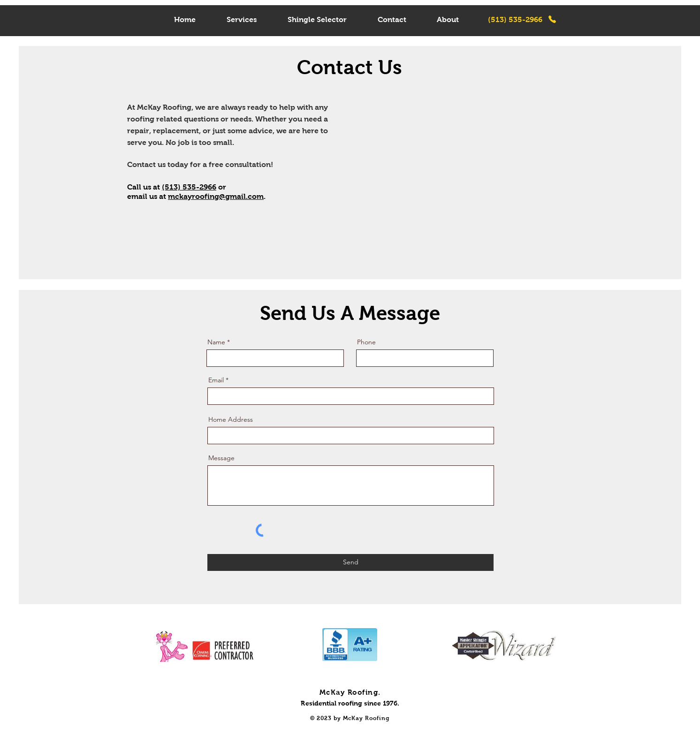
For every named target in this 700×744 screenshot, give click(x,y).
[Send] (350, 562)
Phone (366, 342)
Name (216, 342)
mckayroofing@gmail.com (216, 196)
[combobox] (351, 436)
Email (216, 380)
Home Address (231, 419)
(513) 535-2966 (189, 187)
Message (221, 458)
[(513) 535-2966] (522, 19)
